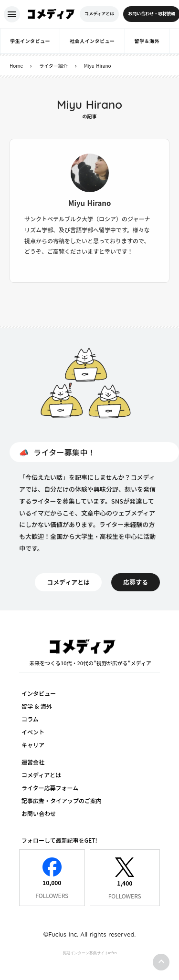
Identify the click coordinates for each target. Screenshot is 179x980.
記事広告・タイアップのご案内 (62, 800)
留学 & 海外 (37, 706)
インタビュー (39, 693)
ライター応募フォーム (50, 788)
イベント (33, 732)
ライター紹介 (53, 66)
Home (16, 66)
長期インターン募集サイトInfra (90, 953)
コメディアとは (41, 775)
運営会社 (33, 762)
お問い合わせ (39, 813)
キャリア (33, 745)
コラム (30, 719)
